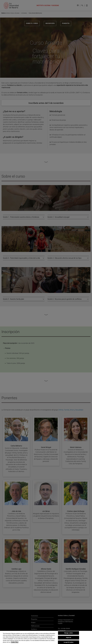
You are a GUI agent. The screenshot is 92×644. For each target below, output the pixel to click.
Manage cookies (69, 633)
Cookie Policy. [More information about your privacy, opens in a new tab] (15, 642)
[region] (46, 637)
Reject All (68, 638)
